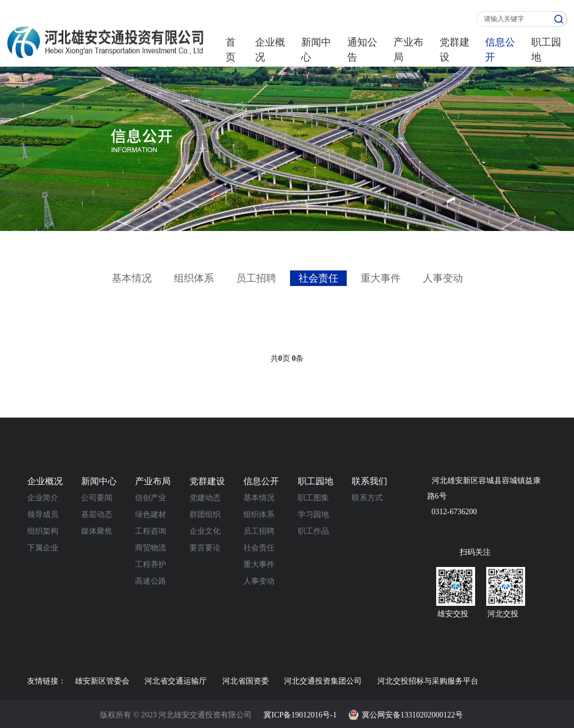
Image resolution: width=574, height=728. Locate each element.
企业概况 (270, 50)
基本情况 (132, 278)
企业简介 (43, 498)
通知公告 (362, 50)
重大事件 (381, 278)
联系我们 (370, 481)
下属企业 (43, 548)
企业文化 (205, 531)
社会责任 (318, 278)
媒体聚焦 (97, 531)
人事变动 (443, 278)
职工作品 (313, 531)
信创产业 (151, 498)
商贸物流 (151, 548)
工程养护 (151, 564)
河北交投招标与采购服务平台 (428, 681)
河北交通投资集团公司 (323, 681)
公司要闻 (97, 498)
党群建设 (455, 50)
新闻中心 (316, 50)
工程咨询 (151, 531)
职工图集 (313, 498)
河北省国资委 (246, 681)
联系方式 (367, 498)
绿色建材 (151, 514)
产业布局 (408, 50)
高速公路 (151, 581)
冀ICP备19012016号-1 (300, 715)
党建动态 (205, 498)
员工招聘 (256, 278)
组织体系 (194, 278)
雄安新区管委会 (102, 681)
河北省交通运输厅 (176, 681)
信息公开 (500, 50)
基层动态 (97, 514)
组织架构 (43, 531)
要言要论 (205, 548)
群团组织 (205, 514)
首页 (231, 50)
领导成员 (43, 514)
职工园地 (546, 50)
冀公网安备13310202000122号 (412, 715)
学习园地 (313, 514)
